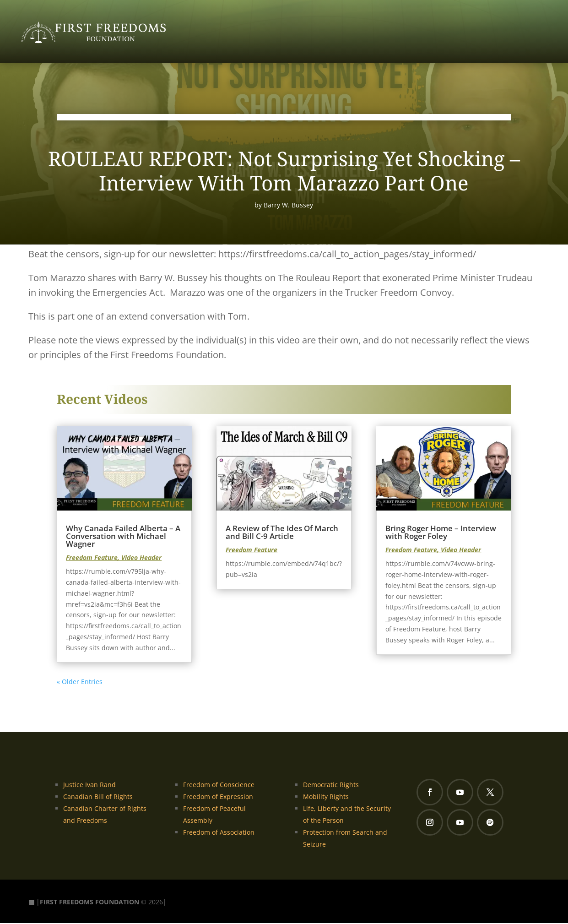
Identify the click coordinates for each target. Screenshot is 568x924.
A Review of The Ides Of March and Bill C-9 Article (282, 533)
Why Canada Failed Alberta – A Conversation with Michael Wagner (123, 537)
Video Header (141, 558)
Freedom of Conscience (219, 785)
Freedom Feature (92, 558)
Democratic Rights (331, 785)
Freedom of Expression (218, 797)
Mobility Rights (326, 797)
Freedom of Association (219, 833)
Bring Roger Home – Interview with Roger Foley (441, 533)
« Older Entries (80, 682)
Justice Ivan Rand (89, 785)
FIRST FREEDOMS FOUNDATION (89, 902)
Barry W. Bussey (288, 205)
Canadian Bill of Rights (98, 797)
